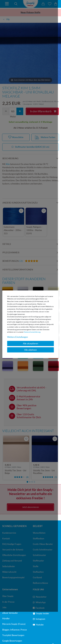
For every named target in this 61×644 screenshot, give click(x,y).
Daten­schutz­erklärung (32, 332)
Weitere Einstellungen (17, 337)
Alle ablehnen (30, 350)
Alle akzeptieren (30, 343)
